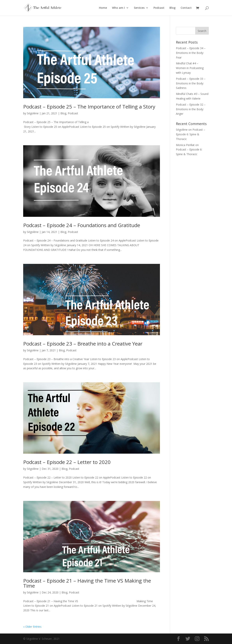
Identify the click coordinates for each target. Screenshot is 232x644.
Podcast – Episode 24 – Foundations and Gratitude (82, 225)
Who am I (118, 8)
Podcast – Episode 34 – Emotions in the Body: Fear (191, 53)
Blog (172, 8)
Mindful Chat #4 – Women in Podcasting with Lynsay (190, 68)
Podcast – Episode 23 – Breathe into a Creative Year (83, 344)
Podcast (159, 8)
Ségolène (33, 113)
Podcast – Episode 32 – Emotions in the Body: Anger (191, 109)
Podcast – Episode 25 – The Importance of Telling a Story (89, 107)
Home (103, 8)
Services (139, 8)
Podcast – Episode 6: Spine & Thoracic (191, 134)
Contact (186, 8)
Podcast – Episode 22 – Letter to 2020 (67, 462)
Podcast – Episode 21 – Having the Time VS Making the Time (87, 583)
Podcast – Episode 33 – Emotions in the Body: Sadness (191, 83)
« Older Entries (32, 627)
